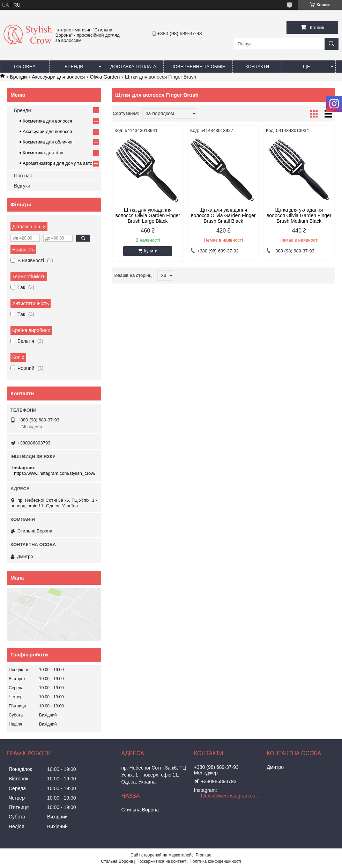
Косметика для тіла (43, 153)
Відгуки (22, 186)
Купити (150, 251)
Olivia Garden (105, 77)
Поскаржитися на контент (161, 861)
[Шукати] (332, 44)
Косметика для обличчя (47, 142)
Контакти (257, 67)
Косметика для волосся (47, 121)
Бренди (74, 67)
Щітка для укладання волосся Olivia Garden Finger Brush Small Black (223, 215)
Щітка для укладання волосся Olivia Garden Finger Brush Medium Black (299, 215)
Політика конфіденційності (215, 861)
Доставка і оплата (133, 67)
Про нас (23, 176)
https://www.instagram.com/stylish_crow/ (55, 473)
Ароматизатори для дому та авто (58, 163)
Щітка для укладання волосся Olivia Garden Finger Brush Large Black (148, 215)
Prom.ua (204, 855)
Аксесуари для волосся (58, 77)
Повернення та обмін (198, 67)
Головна (25, 67)
